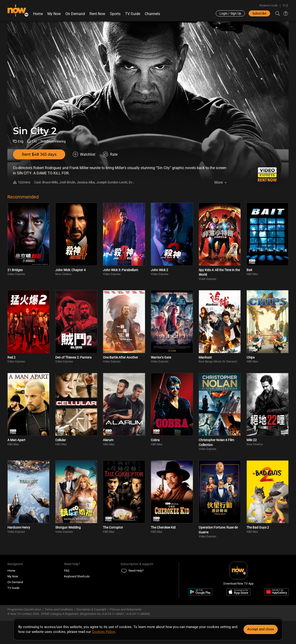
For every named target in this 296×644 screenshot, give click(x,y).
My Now (54, 14)
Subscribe (259, 13)
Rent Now (97, 14)
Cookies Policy (103, 632)
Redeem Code (269, 5)
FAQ (67, 571)
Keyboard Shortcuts (77, 576)
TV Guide (133, 14)
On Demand (75, 14)
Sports (115, 14)
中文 (286, 5)
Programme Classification (24, 609)
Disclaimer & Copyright (91, 609)
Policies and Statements (126, 609)
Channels (152, 14)
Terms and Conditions (59, 609)
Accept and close (261, 629)
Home (38, 14)
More (219, 182)
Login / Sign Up (230, 13)
